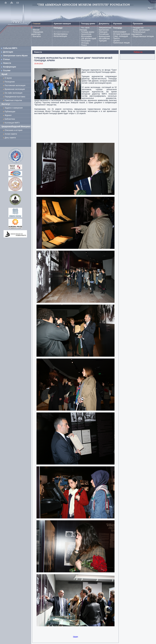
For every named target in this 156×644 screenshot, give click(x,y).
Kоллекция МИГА (12, 123)
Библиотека (10, 119)
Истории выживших (122, 34)
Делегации (8, 52)
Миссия (36, 30)
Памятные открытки (14, 100)
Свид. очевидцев (121, 36)
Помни (84, 45)
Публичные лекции (122, 43)
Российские (104, 34)
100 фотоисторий (89, 39)
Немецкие (103, 32)
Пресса (116, 38)
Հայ (153, 4)
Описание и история (13, 130)
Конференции (10, 67)
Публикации (10, 112)
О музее (8, 78)
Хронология (86, 34)
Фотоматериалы (61, 34)
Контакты (37, 36)
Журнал (9, 115)
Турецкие (103, 41)
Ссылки (7, 71)
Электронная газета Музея (15, 56)
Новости (7, 63)
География (86, 41)
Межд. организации (141, 30)
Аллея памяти (11, 134)
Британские (104, 30)
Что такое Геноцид (85, 29)
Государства (138, 28)
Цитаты (116, 41)
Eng (153, 2)
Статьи (6, 59)
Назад (76, 637)
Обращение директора (37, 33)
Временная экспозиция (15, 89)
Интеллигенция (60, 36)
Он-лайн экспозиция (14, 93)
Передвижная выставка (15, 97)
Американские (105, 28)
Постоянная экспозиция (15, 85)
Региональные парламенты (138, 33)
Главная (37, 28)
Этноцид (85, 43)
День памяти (10, 138)
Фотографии (87, 36)
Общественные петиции (143, 36)
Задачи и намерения (14, 108)
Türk (153, 6)
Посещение (10, 82)
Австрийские (104, 39)
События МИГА (10, 48)
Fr (154, 8)
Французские (104, 36)
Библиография (120, 32)
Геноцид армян (88, 32)
